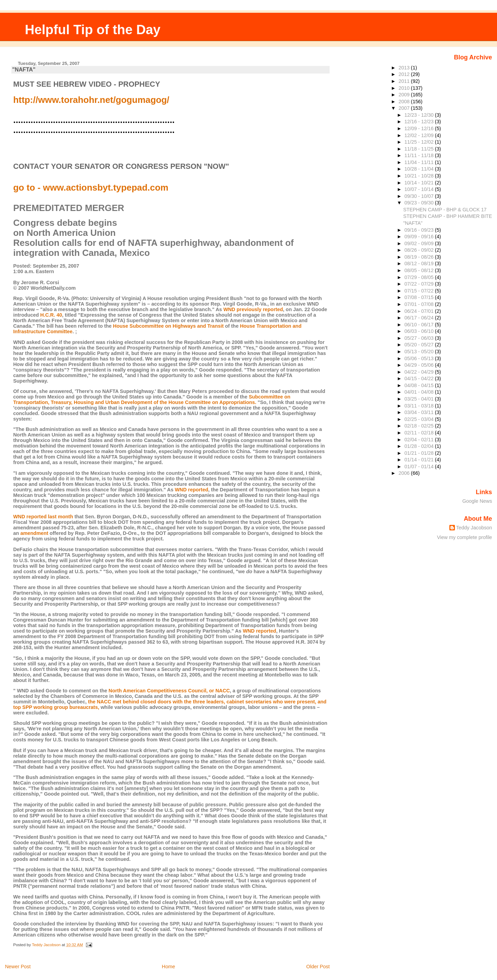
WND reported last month (43, 517)
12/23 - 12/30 (420, 115)
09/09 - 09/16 (420, 237)
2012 (405, 74)
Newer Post (18, 967)
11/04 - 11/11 (420, 162)
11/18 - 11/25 (420, 149)
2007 (405, 108)
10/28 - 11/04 (420, 169)
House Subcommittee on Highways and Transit (168, 326)
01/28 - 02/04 (420, 446)
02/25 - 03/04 (420, 419)
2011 (405, 81)
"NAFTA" (24, 70)
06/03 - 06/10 (420, 331)
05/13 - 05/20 (420, 352)
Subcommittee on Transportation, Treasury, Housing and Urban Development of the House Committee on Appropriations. (152, 400)
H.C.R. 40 (51, 315)
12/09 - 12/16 (420, 128)
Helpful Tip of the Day (93, 30)
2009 (405, 95)
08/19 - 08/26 (420, 257)
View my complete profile (465, 537)
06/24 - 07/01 (420, 311)
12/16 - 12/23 (420, 122)
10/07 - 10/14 (420, 189)
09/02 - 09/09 (420, 243)
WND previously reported (253, 309)
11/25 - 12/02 (420, 142)
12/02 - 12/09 (420, 135)
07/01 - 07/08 (420, 304)
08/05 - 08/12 (420, 270)
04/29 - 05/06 (420, 365)
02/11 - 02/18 (420, 433)
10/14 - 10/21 (420, 183)
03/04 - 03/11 (420, 412)
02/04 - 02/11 (420, 440)
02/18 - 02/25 (420, 426)
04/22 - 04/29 (420, 372)
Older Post (318, 967)
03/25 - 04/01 (420, 399)
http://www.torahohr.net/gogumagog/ (91, 100)
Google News (477, 501)
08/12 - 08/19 (420, 263)
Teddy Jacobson (474, 528)
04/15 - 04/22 (420, 378)
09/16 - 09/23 (420, 230)
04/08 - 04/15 (420, 385)
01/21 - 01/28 (420, 453)
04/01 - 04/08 (420, 392)
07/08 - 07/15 (420, 297)
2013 (405, 68)
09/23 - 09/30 (420, 203)
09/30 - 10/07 (420, 196)
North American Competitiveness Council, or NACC (169, 691)
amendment (34, 533)
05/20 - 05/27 (420, 345)
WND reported (191, 490)
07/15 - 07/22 (420, 291)
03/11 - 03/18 (420, 406)
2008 (405, 102)
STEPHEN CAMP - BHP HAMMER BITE (447, 216)
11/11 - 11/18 (420, 155)
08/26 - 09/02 (420, 250)
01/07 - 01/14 (420, 467)
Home (168, 967)
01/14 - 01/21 (420, 460)
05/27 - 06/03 (420, 338)
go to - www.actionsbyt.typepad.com (91, 188)
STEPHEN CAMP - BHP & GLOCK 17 (445, 210)
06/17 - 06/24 (420, 318)
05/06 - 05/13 (420, 358)
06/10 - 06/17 (420, 325)
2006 (405, 473)
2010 (405, 88)
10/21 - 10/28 (420, 176)
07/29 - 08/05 (420, 277)
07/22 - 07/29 (420, 284)
